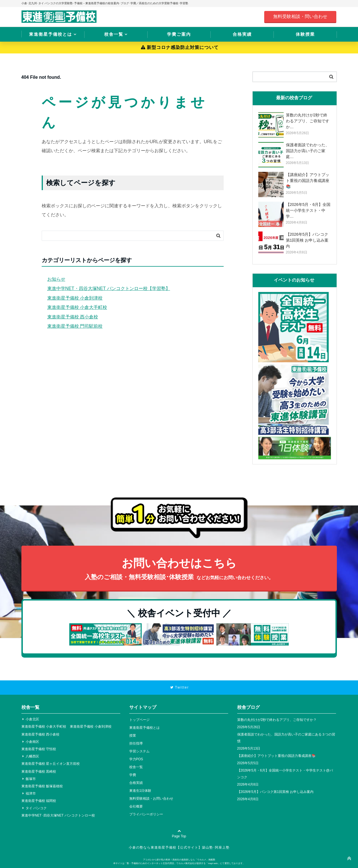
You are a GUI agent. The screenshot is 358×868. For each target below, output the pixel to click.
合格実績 (242, 34)
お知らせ (56, 279)
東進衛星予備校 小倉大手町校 (77, 307)
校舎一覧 (114, 34)
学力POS (136, 759)
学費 (133, 775)
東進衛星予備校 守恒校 (39, 749)
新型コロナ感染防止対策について (180, 47)
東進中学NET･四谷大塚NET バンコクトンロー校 (58, 815)
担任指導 (136, 743)
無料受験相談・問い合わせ (300, 16)
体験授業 (305, 34)
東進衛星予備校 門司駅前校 (75, 326)
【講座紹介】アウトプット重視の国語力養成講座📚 (276, 756)
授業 (133, 736)
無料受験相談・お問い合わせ (151, 799)
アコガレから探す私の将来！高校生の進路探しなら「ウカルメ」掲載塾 (179, 860)
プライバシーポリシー (146, 814)
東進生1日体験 (140, 791)
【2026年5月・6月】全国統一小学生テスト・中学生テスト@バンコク (285, 774)
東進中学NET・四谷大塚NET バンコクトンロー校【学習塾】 (109, 288)
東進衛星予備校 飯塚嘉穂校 (42, 786)
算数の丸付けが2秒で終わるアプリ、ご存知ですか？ (277, 720)
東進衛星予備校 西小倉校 (73, 317)
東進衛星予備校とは (51, 34)
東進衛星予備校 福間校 (39, 801)
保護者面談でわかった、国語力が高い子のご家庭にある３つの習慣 (286, 738)
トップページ (139, 720)
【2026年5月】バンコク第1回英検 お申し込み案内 (275, 792)
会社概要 (136, 806)
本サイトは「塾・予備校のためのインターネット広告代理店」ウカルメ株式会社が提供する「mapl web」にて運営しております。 (179, 863)
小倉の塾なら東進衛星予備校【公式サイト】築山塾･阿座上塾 (179, 847)
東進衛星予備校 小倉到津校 (75, 298)
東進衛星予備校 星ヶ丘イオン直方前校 (51, 764)
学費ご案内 (179, 34)
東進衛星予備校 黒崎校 (39, 772)
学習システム (139, 751)
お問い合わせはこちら (179, 570)
